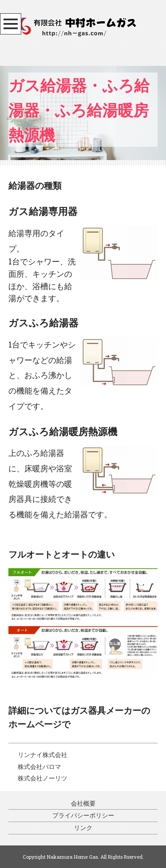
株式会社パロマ (39, 767)
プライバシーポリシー (83, 815)
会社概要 (83, 803)
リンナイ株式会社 (42, 755)
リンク (83, 828)
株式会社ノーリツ (42, 778)
